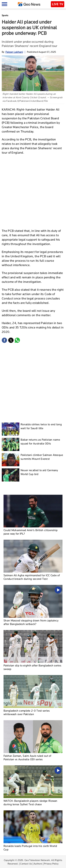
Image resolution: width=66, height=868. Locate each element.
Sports (5, 15)
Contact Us (26, 864)
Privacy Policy (51, 864)
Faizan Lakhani (14, 52)
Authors (38, 864)
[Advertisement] (33, 191)
